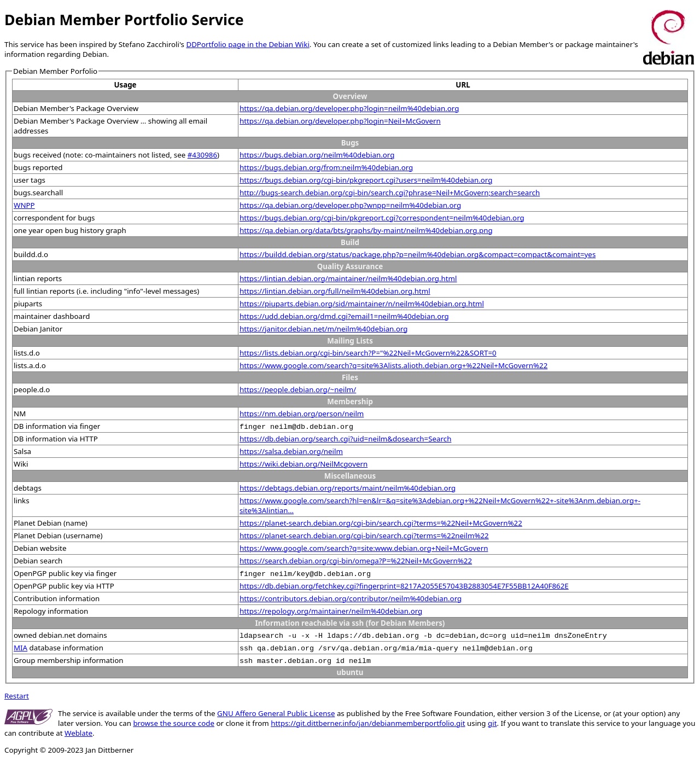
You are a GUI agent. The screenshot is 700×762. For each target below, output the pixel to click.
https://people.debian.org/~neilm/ (298, 389)
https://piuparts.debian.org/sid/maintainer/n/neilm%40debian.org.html (362, 304)
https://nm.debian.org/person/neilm (302, 414)
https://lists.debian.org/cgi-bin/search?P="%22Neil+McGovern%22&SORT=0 (368, 353)
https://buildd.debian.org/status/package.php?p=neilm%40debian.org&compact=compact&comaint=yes (418, 254)
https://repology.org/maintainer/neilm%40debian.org (331, 611)
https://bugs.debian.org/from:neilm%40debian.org (326, 167)
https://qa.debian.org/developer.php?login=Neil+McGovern (340, 121)
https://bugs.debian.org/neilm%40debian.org (317, 155)
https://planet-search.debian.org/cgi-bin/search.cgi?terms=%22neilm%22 (364, 536)
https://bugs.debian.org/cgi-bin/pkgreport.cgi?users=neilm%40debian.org (366, 180)
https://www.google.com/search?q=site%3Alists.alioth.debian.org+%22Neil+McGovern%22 (393, 365)
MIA (21, 648)
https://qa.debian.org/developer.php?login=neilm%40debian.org (349, 108)
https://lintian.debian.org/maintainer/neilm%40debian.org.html (348, 278)
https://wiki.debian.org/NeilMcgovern (304, 464)
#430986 (202, 155)
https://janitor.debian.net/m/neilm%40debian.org (324, 329)
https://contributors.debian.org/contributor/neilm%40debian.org (351, 598)
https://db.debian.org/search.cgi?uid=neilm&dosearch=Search (345, 439)
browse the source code (174, 723)
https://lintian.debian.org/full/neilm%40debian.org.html (335, 291)
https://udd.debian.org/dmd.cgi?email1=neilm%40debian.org (344, 316)
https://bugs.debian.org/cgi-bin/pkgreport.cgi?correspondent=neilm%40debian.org (382, 218)
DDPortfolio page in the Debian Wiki (247, 44)
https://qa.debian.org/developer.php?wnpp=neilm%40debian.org (350, 205)
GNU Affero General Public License (276, 713)
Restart (17, 696)
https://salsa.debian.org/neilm (291, 451)
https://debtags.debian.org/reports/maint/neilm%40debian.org (348, 488)
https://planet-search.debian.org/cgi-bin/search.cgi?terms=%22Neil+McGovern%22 (381, 523)
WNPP (24, 205)
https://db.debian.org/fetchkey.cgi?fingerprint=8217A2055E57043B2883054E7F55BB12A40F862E (404, 586)
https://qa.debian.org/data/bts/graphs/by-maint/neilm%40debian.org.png (366, 230)
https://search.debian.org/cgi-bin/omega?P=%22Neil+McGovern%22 (356, 561)
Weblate (78, 733)
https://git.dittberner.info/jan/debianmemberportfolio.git (368, 723)
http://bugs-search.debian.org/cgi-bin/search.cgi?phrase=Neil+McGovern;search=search (390, 193)
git (492, 723)
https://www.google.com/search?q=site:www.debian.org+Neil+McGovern (364, 548)
